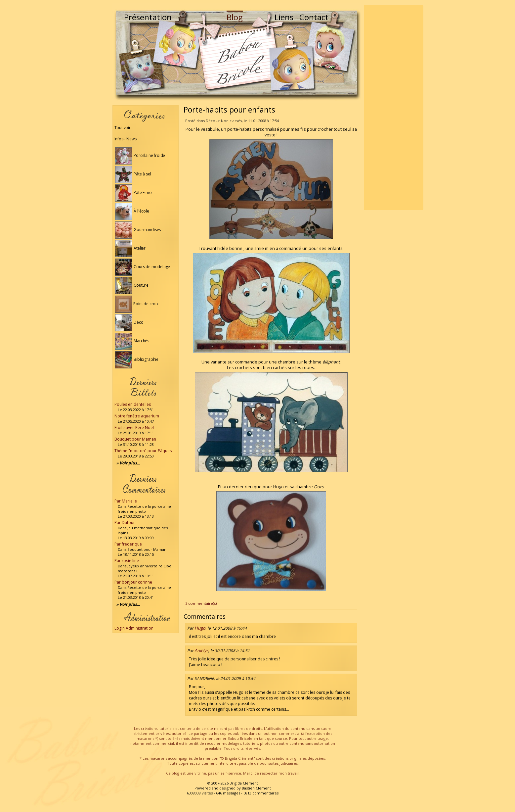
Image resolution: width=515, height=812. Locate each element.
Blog (235, 17)
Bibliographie (137, 359)
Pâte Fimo (133, 192)
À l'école (132, 211)
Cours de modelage (143, 267)
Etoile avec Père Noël (134, 428)
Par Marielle (126, 501)
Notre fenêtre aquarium (137, 416)
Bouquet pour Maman (135, 439)
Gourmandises (138, 230)
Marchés (132, 341)
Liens (284, 17)
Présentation (148, 17)
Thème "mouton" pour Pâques (143, 451)
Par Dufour (125, 523)
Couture (132, 285)
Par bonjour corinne (133, 582)
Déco (129, 322)
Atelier (130, 248)
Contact (314, 17)
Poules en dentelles (133, 404)
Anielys (201, 650)
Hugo (200, 628)
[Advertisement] (394, 108)
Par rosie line (127, 561)
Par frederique (128, 544)
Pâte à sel (133, 174)
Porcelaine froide (140, 155)
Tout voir (123, 128)
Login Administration (134, 628)
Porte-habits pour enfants (229, 110)
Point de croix (137, 304)
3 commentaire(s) (201, 603)
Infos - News (126, 139)
